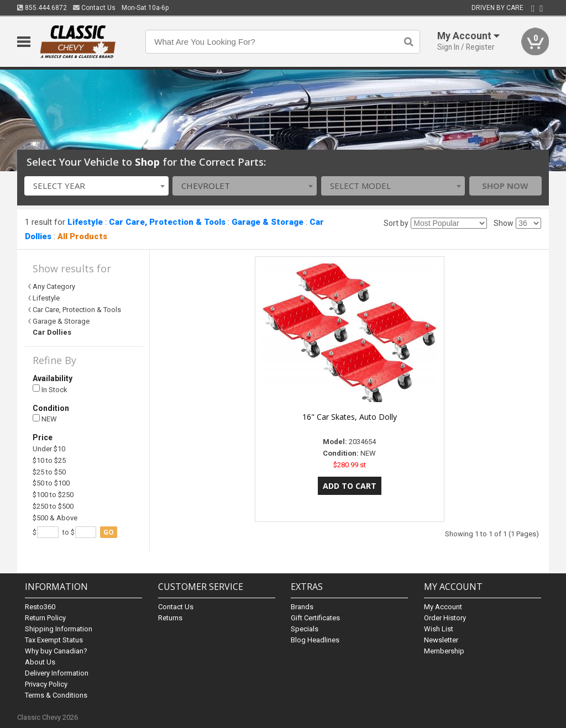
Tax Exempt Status (54, 640)
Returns (170, 618)
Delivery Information (57, 673)
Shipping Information (59, 629)
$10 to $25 (49, 460)
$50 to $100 (51, 483)
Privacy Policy (46, 684)
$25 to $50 (49, 472)
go (109, 532)
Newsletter (441, 640)
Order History (445, 618)
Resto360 (40, 607)
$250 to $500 (53, 506)
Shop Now (505, 186)
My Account (443, 607)
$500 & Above (55, 518)
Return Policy (45, 618)
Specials (305, 629)
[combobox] (96, 186)
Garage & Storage (268, 222)
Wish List (439, 629)
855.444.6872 (42, 8)
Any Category (54, 286)
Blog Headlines (315, 640)
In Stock (50, 389)
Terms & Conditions (56, 695)
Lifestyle (85, 222)
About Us (40, 662)
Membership (444, 651)
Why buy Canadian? (56, 651)
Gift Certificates (315, 618)
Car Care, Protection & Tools (167, 222)
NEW (45, 419)
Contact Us (94, 8)
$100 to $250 (53, 495)
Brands (302, 607)
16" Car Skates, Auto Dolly (350, 417)
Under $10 (49, 449)
